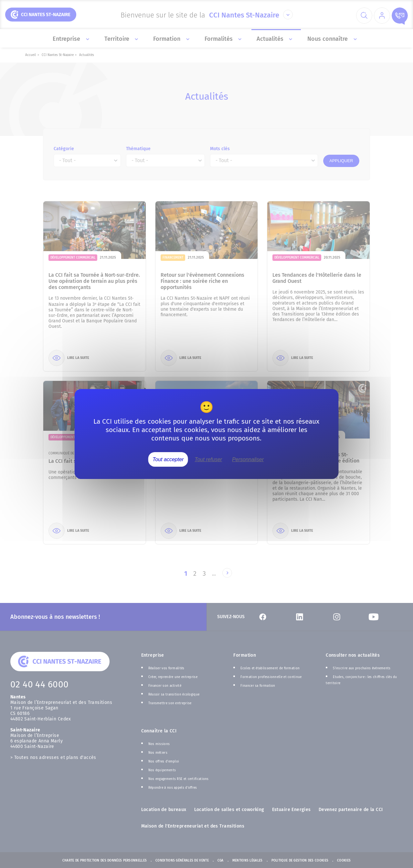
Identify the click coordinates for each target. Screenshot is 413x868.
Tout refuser (208, 459)
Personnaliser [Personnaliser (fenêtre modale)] (248, 459)
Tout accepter (168, 459)
